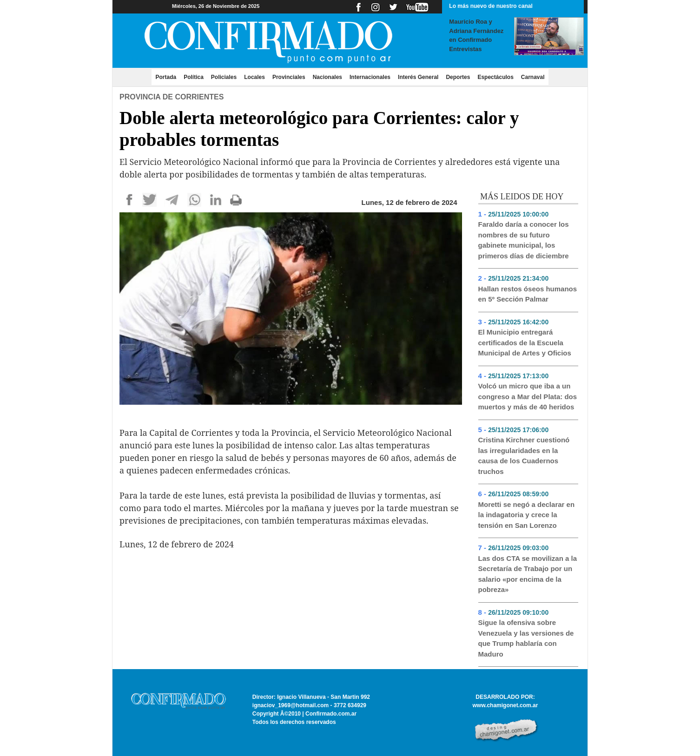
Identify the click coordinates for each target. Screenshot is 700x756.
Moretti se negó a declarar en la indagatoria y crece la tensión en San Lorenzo (527, 515)
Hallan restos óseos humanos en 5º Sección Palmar (528, 294)
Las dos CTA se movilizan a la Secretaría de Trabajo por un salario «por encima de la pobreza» (528, 574)
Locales (254, 77)
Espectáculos (495, 77)
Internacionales (370, 77)
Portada (168, 77)
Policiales (224, 77)
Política (194, 77)
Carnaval (533, 77)
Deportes (458, 77)
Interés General (418, 77)
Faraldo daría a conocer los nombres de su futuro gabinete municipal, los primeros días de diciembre (524, 240)
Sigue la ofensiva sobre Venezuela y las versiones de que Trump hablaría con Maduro (526, 638)
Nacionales (327, 77)
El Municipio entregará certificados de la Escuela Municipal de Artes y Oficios (525, 342)
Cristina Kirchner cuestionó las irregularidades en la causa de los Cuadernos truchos (524, 456)
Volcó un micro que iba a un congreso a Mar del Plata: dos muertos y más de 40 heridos (528, 396)
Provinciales (289, 77)
